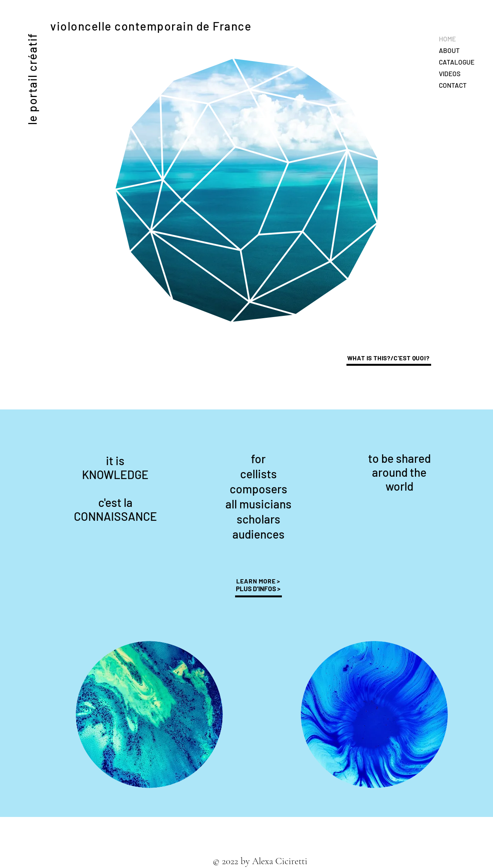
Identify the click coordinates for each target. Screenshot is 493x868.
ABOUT (449, 50)
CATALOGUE (457, 62)
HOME (447, 39)
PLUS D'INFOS (257, 588)
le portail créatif (32, 79)
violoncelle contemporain (122, 26)
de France (222, 26)
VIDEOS (450, 73)
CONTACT (453, 85)
